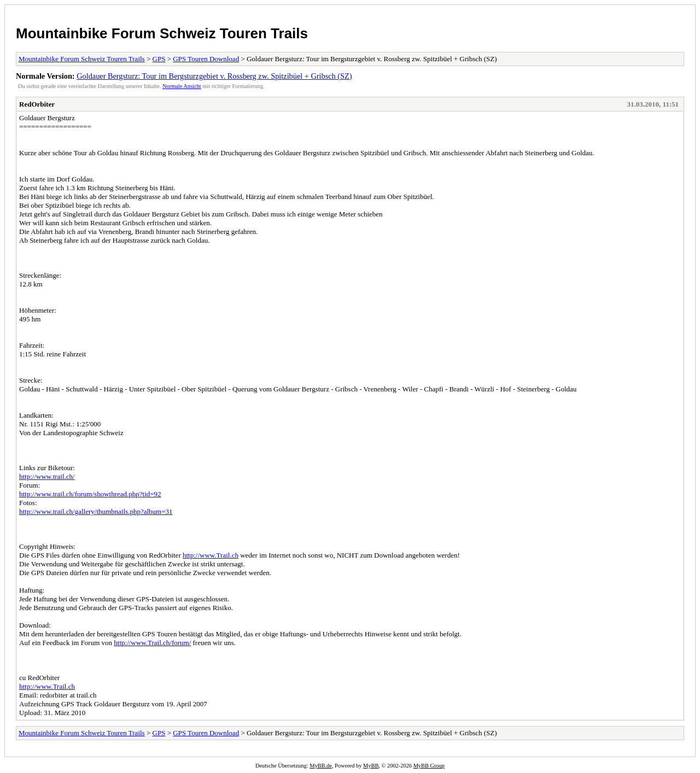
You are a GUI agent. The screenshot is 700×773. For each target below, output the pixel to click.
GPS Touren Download (206, 59)
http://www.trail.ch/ (47, 476)
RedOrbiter (37, 104)
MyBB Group (429, 766)
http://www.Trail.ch (211, 555)
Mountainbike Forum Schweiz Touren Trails (162, 33)
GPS (159, 59)
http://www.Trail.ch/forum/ (152, 643)
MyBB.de (321, 766)
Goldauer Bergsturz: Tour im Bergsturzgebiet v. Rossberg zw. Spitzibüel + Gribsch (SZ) (214, 76)
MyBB (371, 766)
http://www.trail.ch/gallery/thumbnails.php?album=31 (96, 511)
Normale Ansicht (182, 86)
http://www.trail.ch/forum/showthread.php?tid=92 (90, 494)
